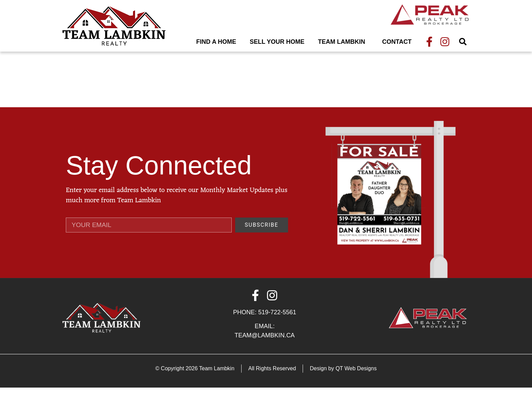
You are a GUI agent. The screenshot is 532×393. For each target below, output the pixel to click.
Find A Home (216, 42)
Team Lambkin (343, 42)
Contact (397, 42)
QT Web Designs (356, 374)
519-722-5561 (277, 318)
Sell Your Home (277, 42)
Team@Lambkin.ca (264, 341)
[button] (463, 42)
